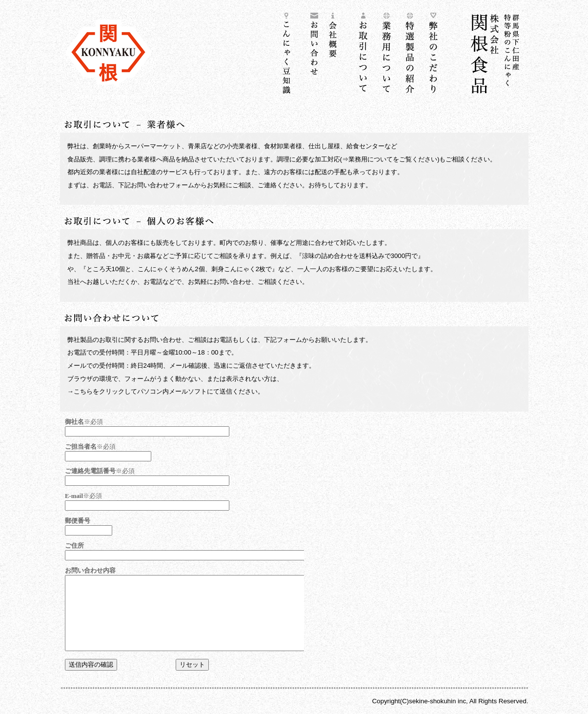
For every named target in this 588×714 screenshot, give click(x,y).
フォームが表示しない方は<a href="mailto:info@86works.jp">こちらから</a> (182, 543)
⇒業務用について (367, 159)
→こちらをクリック (96, 391)
